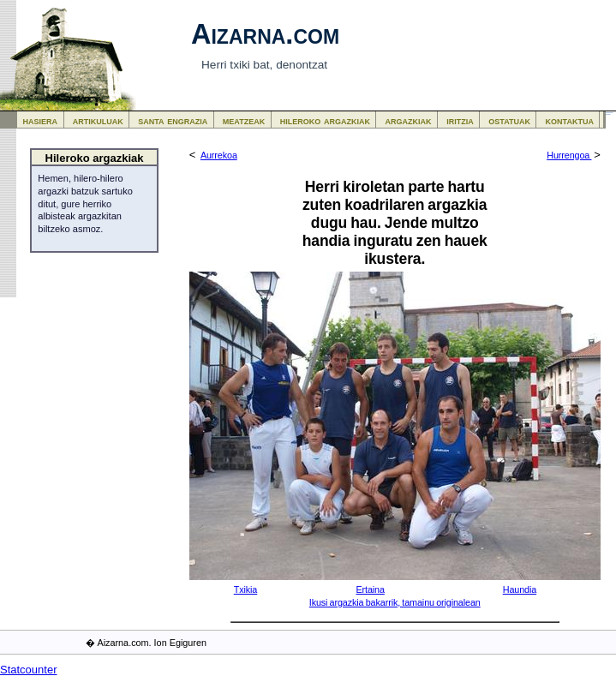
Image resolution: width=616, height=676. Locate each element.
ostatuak (509, 120)
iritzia (460, 120)
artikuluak (98, 120)
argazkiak (409, 120)
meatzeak (244, 120)
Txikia (246, 589)
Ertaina (370, 589)
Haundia (520, 589)
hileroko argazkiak (325, 120)
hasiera (41, 120)
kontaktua (570, 120)
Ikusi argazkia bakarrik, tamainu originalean (395, 602)
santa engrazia (173, 120)
